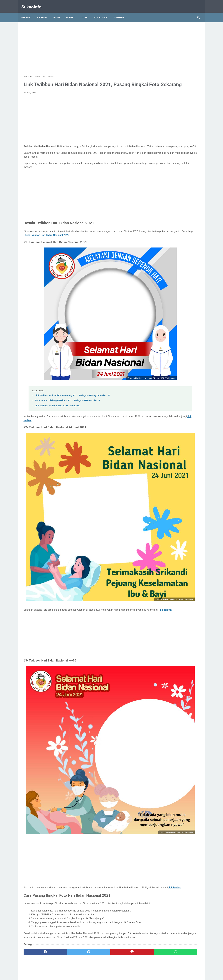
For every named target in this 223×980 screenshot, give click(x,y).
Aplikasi (44, 12)
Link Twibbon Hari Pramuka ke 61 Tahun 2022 (58, 400)
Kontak (102, 969)
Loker (86, 12)
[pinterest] (97, 865)
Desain (59, 12)
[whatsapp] (127, 865)
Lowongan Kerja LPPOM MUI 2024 (172, 74)
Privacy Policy (116, 969)
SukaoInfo (34, 4)
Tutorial (121, 12)
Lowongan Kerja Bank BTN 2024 (171, 67)
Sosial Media (103, 12)
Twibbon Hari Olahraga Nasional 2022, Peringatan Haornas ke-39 (67, 395)
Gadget (73, 12)
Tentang (92, 969)
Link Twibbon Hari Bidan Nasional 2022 (100, 244)
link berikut (76, 415)
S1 (172, 32)
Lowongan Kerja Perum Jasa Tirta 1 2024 (176, 50)
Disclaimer (130, 969)
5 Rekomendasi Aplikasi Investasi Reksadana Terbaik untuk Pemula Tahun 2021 (175, 160)
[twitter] (68, 865)
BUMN (157, 32)
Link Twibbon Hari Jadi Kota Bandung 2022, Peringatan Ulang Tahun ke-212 (73, 390)
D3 (166, 32)
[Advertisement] (83, 45)
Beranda (28, 12)
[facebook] (38, 865)
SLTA (179, 32)
